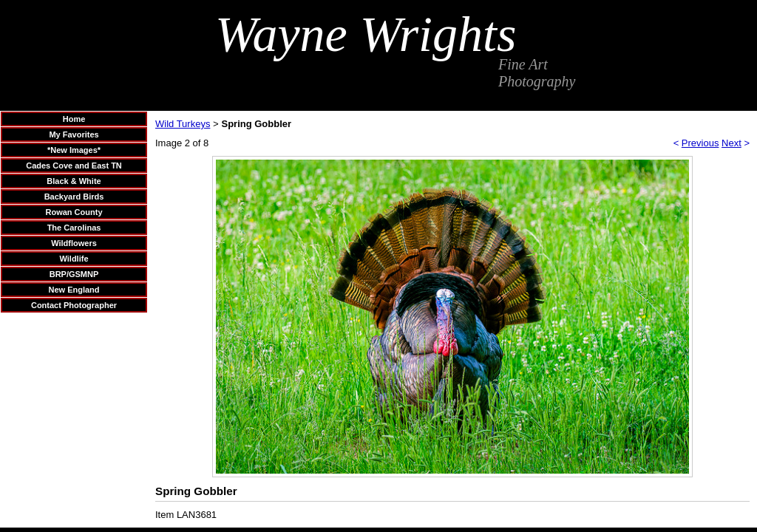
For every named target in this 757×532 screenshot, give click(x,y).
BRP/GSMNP (74, 274)
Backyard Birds (74, 197)
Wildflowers (74, 243)
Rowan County (74, 212)
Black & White (74, 181)
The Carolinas (74, 228)
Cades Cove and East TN (74, 166)
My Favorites (74, 134)
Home (74, 119)
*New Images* (74, 150)
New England (74, 290)
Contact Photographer (74, 305)
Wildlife (74, 259)
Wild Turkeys (183, 124)
